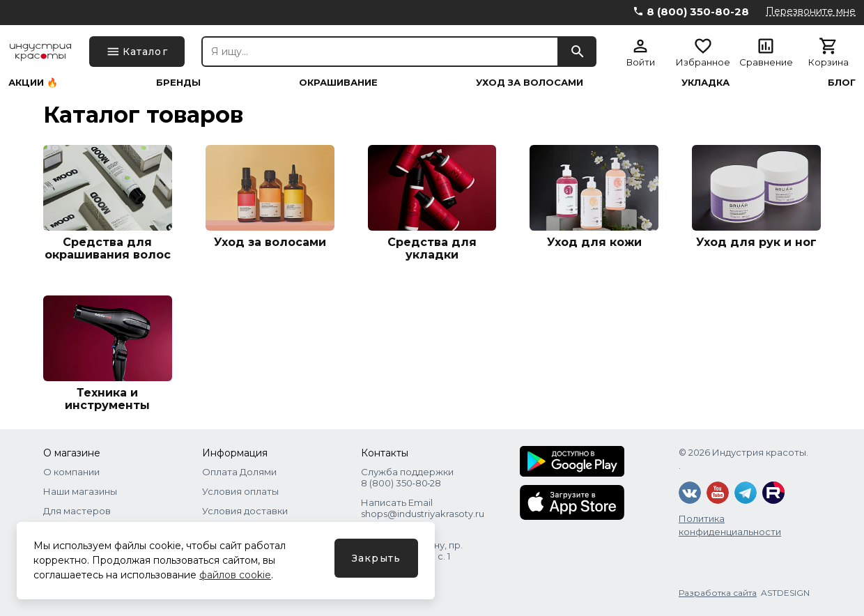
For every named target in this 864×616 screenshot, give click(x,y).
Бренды (178, 83)
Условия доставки (245, 511)
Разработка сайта (718, 593)
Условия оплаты (240, 491)
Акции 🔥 (33, 83)
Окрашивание (338, 83)
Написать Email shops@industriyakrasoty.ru (423, 508)
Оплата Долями (239, 472)
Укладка (705, 83)
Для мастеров (77, 511)
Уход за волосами (530, 83)
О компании (71, 472)
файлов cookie (235, 575)
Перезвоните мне (811, 11)
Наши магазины (80, 491)
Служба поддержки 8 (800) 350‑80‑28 (407, 477)
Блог (842, 83)
